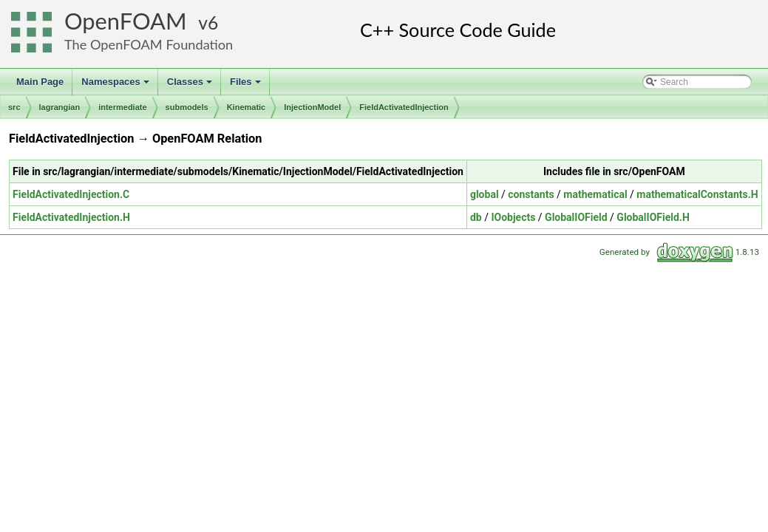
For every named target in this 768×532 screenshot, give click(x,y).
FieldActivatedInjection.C (71, 194)
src (14, 107)
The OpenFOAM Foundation (149, 44)
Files (247, 86)
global (485, 194)
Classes (191, 86)
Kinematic (247, 107)
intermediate (122, 107)
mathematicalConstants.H (697, 194)
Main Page (40, 82)
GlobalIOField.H (653, 217)
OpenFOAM (126, 21)
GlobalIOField (576, 217)
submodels (187, 107)
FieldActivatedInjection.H (71, 217)
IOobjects (513, 217)
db (476, 217)
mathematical (595, 194)
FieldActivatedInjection (404, 107)
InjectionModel (312, 107)
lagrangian (60, 107)
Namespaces (116, 86)
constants (531, 194)
